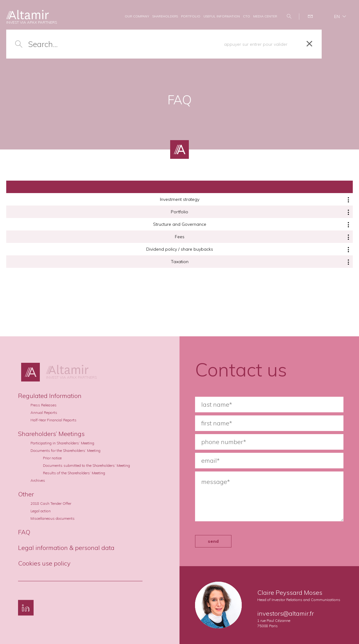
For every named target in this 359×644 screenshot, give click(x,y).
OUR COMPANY (137, 16)
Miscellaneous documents (53, 518)
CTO (247, 16)
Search (290, 16)
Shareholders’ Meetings (51, 434)
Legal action (41, 511)
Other (26, 494)
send (213, 541)
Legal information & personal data (66, 548)
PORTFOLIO (191, 16)
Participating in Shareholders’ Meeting (62, 443)
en (337, 17)
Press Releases (44, 405)
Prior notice (52, 458)
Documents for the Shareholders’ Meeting (65, 450)
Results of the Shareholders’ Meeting (74, 473)
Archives (38, 480)
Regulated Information (50, 396)
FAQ (24, 532)
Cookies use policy (44, 563)
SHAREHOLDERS (165, 16)
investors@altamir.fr (286, 613)
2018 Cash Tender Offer (51, 503)
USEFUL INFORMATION (222, 16)
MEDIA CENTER (265, 16)
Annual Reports (44, 412)
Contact (311, 16)
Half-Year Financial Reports (54, 420)
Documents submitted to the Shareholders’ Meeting (86, 465)
